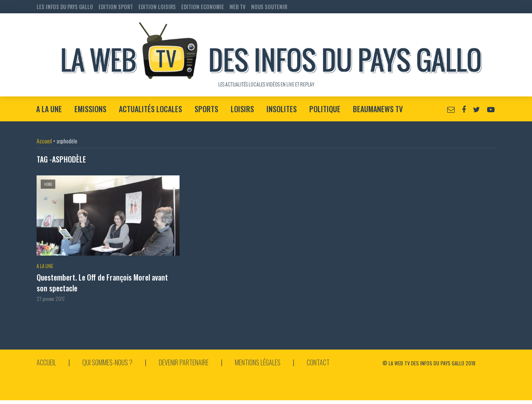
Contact (318, 362)
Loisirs (242, 109)
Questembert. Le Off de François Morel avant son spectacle (102, 283)
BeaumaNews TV (378, 109)
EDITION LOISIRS (157, 7)
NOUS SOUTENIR (269, 7)
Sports (206, 109)
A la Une (49, 109)
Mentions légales (258, 362)
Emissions (90, 109)
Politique (325, 109)
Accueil (44, 141)
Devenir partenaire (184, 362)
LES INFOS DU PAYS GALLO (65, 7)
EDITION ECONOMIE (203, 7)
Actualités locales (150, 109)
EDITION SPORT (116, 7)
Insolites (282, 109)
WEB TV (238, 7)
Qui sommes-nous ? (107, 362)
